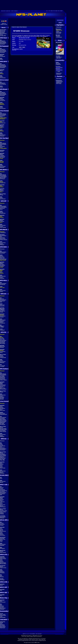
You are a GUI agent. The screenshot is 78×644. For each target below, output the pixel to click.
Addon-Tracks (3, 559)
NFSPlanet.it (59, 83)
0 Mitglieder (58, 64)
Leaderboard (3, 233)
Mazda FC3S (3, 178)
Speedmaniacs (60, 82)
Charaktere (2, 448)
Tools (1, 466)
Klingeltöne (3, 323)
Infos (1, 444)
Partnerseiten (3, 615)
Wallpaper (2, 136)
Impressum (2, 628)
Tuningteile (2, 490)
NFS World (59, 33)
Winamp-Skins (3, 389)
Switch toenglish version (4, 24)
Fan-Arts (2, 398)
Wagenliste (2, 309)
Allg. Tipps (2, 459)
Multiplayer (2, 119)
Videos (2, 59)
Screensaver (3, 602)
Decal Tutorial (3, 432)
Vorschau (2, 338)
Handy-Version (3, 420)
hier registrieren (18, 36)
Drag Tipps (2, 460)
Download (2, 538)
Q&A (1, 145)
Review (2, 182)
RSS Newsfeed (3, 34)
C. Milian (2, 327)
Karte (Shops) (3, 455)
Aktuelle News (3, 30)
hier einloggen (44, 36)
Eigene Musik (3, 260)
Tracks (2, 529)
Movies (2, 472)
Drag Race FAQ (3, 511)
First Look (2, 258)
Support (2, 357)
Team (1, 624)
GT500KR (2, 310)
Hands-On (2, 105)
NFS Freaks (59, 84)
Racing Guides (3, 429)
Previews (2, 606)
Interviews (2, 524)
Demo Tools (3, 468)
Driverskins (3, 535)
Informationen (3, 417)
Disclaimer (2, 625)
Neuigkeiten (3, 41)
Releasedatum (3, 43)
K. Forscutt (2, 366)
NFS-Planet (40, 635)
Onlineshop (3, 622)
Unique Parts (3, 456)
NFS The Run (59, 30)
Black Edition (3, 419)
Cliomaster (21, 40)
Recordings (3, 343)
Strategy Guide (3, 430)
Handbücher (3, 123)
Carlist (1, 445)
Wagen (2, 55)
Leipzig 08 (2, 330)
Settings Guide (3, 259)
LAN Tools (2, 502)
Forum (1, 35)
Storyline (2, 299)
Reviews (2, 104)
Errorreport (2, 626)
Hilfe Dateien (3, 507)
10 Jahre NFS (3, 36)
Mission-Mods (3, 564)
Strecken (2, 191)
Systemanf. (2, 44)
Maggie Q (2, 326)
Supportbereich (3, 414)
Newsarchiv (3, 31)
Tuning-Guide (3, 358)
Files (1, 122)
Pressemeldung (3, 491)
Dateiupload (3, 617)
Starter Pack (3, 239)
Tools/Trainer (3, 385)
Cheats (2, 158)
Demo (1, 117)
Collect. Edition (3, 380)
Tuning (2, 195)
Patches (2, 151)
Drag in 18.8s (3, 512)
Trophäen (2, 99)
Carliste (2, 525)
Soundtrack (3, 56)
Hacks (1, 467)
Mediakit (2, 399)
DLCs (1, 128)
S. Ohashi (2, 367)
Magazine (2, 457)
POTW (1, 623)
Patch (1, 384)
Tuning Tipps (3, 458)
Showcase (2, 249)
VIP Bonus (2, 157)
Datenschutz (3, 627)
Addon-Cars (3, 539)
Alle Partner (59, 79)
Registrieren (59, 73)
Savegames (3, 386)
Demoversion (3, 531)
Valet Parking (3, 227)
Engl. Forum (3, 614)
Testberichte (3, 183)
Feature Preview (4, 240)
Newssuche (3, 32)
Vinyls (1, 499)
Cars (1, 463)
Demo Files (2, 388)
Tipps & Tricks (3, 568)
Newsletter (2, 33)
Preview (2, 74)
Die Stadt (2, 423)
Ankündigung (3, 42)
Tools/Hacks (3, 316)
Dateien (2, 407)
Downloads (2, 413)
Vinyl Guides (3, 431)
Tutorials (2, 514)
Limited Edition (3, 118)
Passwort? (59, 74)
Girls (1, 447)
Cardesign (2, 580)
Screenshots (3, 78)
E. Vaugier (2, 376)
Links (1, 616)
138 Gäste (58, 63)
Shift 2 (58, 31)
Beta (1, 237)
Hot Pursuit (59, 32)
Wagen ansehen (27, 40)
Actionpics (2, 573)
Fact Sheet (2, 492)
